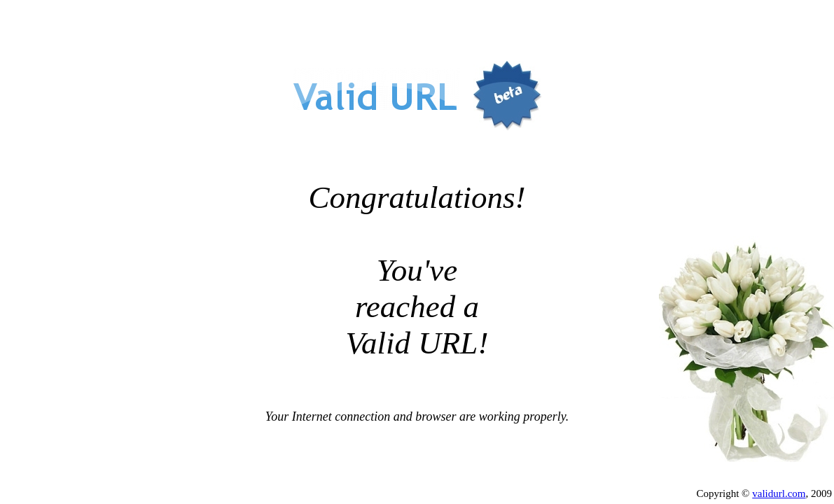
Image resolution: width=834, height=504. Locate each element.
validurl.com (779, 493)
